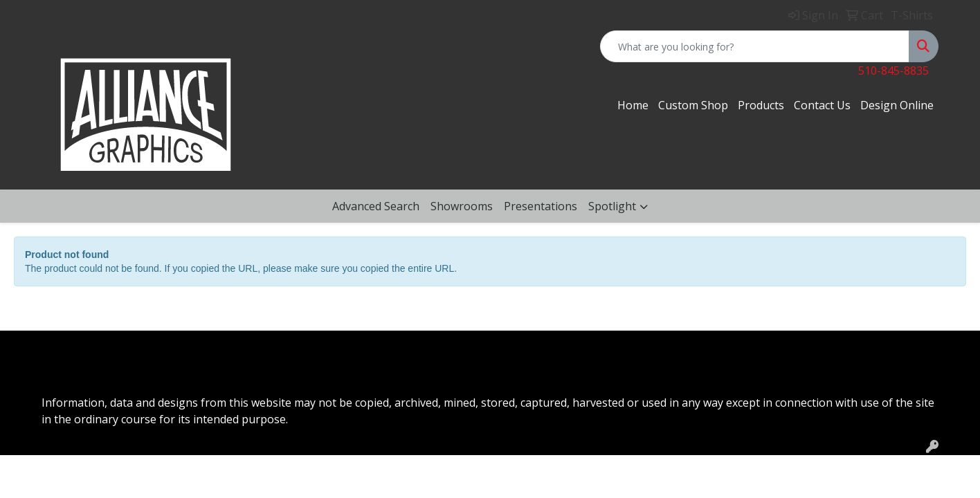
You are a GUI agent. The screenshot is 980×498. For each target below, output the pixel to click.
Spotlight (612, 206)
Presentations (541, 206)
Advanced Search (376, 206)
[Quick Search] (755, 46)
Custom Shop (693, 105)
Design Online (897, 105)
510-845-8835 (893, 71)
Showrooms (462, 206)
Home (633, 105)
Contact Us (822, 105)
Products (761, 105)
